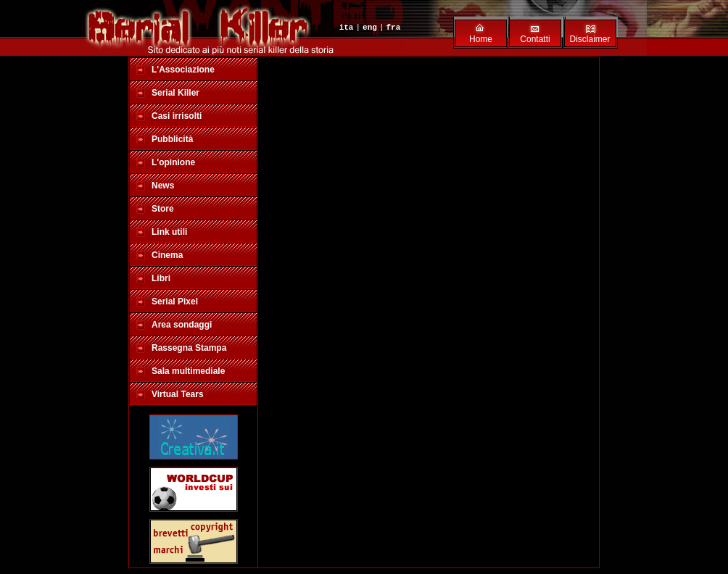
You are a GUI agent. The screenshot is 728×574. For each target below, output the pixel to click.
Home (481, 39)
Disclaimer (590, 39)
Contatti (535, 39)
